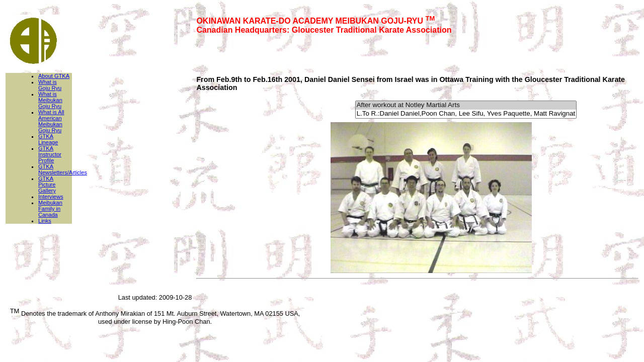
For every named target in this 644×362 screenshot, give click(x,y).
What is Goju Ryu (50, 85)
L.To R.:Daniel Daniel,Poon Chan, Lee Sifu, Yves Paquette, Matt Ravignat (466, 114)
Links (45, 221)
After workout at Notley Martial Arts (466, 105)
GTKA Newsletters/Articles (63, 169)
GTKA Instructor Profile (50, 154)
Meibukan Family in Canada (50, 209)
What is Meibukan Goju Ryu (50, 100)
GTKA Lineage (48, 139)
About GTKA (54, 76)
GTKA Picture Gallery (47, 185)
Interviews (51, 197)
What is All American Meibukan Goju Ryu (51, 121)
